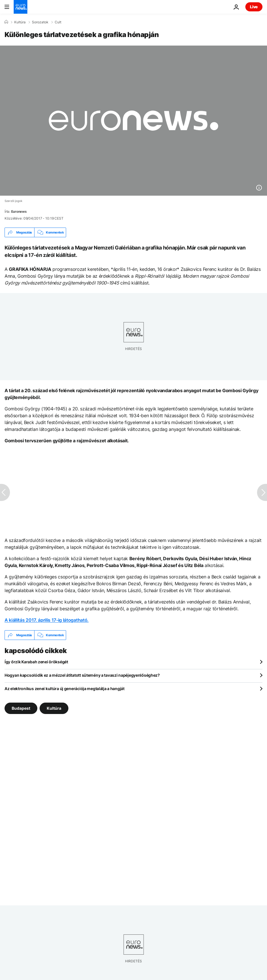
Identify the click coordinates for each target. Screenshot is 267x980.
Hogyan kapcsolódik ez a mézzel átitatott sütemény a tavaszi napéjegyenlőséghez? (82, 675)
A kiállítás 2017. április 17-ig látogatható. (47, 620)
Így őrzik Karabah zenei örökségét (36, 662)
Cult (58, 22)
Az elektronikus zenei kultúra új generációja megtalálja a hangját (65, 689)
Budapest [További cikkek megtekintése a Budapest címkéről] (21, 708)
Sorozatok (40, 22)
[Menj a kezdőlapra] (21, 7)
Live (254, 7)
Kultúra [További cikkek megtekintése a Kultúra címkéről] (54, 708)
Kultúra (20, 22)
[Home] (6, 22)
